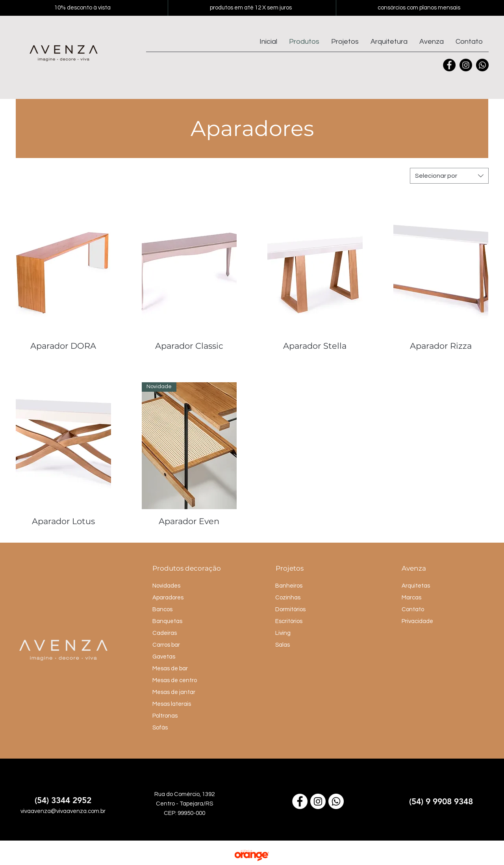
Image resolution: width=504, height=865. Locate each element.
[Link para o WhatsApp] (336, 801)
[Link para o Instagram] (318, 801)
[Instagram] (466, 65)
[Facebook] (449, 65)
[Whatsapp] (482, 65)
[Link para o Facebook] (300, 801)
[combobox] (449, 176)
